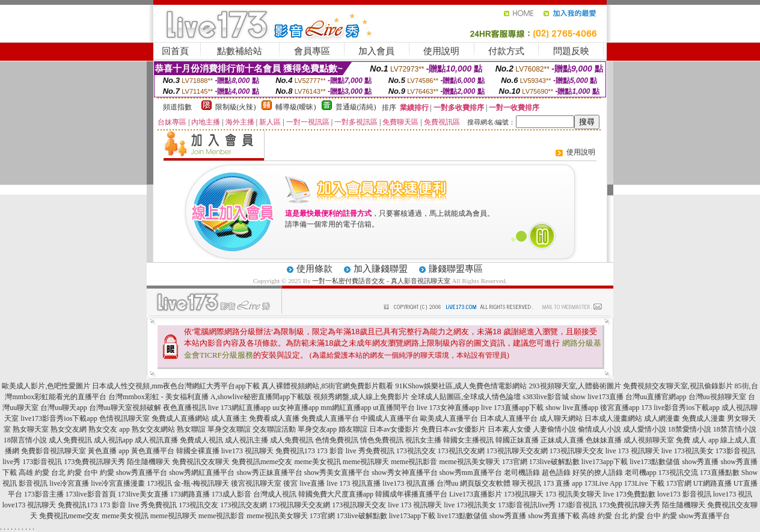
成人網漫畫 (662, 418)
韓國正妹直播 (517, 440)
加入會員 (376, 51)
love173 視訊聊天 (29, 505)
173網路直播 (190, 494)
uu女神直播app (296, 408)
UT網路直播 (712, 483)
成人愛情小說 (645, 429)
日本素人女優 (509, 429)
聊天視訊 (527, 483)
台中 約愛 (99, 472)
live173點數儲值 (655, 462)
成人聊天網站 (561, 418)
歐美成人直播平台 (449, 418)
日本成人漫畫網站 (613, 418)
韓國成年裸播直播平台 (411, 494)
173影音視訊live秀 (527, 505)
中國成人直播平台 (390, 418)
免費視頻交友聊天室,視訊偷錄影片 (678, 386)
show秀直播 (700, 462)
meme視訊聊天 (366, 462)
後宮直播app (620, 408)
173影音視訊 (42, 462)
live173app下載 (605, 462)
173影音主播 (44, 494)
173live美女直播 (143, 494)
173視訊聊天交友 (577, 451)
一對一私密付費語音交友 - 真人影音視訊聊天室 (381, 281)
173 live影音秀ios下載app (680, 408)
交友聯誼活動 (274, 429)
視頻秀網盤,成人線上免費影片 (361, 397)
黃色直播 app (108, 451)
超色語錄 (556, 472)
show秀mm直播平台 (471, 472)
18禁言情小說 (735, 429)
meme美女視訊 (318, 462)
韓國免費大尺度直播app (336, 494)
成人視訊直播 (156, 440)
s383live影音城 (546, 397)
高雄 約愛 (34, 472)
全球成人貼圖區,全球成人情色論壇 (466, 397)
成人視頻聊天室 (649, 440)
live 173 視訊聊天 (633, 451)
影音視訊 (33, 483)
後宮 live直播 (304, 483)
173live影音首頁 (91, 494)
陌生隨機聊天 (149, 462)
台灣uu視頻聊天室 (717, 397)
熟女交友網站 (153, 429)
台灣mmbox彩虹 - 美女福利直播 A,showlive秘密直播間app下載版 (210, 397)
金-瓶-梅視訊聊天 (201, 483)
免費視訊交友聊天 (201, 462)
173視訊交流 (678, 472)
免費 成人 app (697, 440)
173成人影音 (231, 494)
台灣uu (447, 483)
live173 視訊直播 (409, 483)
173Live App (603, 483)
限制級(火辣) (236, 107)
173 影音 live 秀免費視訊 (356, 451)
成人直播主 (229, 418)
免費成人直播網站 (180, 418)
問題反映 (571, 51)
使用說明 (441, 51)
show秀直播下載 (553, 516)
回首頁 (175, 51)
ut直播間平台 (394, 408)
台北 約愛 (66, 472)
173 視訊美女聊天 (573, 494)
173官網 (515, 462)
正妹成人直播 (562, 440)
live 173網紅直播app (239, 408)
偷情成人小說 (599, 429)
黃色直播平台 (153, 451)
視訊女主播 (423, 440)
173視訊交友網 (461, 451)
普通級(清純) (356, 107)
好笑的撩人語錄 (598, 472)
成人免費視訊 (70, 440)
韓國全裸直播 (198, 451)
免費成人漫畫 (703, 418)
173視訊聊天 (524, 494)
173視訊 (159, 483)
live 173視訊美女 (688, 451)
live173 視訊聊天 (247, 451)
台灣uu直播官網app (656, 397)
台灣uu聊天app (63, 408)
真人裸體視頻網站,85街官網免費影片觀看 (327, 386)
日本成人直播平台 (509, 418)
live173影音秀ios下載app (59, 418)
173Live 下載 (644, 483)
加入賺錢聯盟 (381, 269)
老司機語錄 (522, 472)
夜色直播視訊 (185, 408)
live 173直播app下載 (512, 408)
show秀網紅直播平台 (202, 472)
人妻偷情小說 (554, 429)
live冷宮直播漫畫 (118, 483)
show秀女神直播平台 (404, 472)
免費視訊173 (295, 451)
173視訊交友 (416, 451)
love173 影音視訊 (684, 494)
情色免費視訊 (382, 440)
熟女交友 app (109, 429)
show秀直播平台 (142, 472)
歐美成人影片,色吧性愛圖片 (46, 386)
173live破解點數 (554, 462)
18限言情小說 (25, 440)
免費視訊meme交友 (262, 462)
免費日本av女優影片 (453, 429)
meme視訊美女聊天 (469, 462)
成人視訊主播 (247, 440)
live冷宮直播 (69, 483)
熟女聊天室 (31, 429)
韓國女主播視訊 (468, 440)
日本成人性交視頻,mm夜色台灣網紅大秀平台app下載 (176, 386)
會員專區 (312, 51)
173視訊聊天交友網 (517, 451)
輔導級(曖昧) (296, 107)
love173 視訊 (733, 494)
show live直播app (572, 408)
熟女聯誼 (191, 429)
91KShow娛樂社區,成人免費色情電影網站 (461, 386)
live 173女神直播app (448, 408)
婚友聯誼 (353, 429)
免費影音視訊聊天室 (54, 451)
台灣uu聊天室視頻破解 (125, 408)
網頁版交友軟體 (485, 483)
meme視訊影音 (414, 462)
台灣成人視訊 (275, 494)
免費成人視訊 (201, 440)
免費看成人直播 (274, 418)
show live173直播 (597, 397)
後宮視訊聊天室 (256, 483)
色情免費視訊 (337, 440)
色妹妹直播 (604, 440)
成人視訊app (113, 440)
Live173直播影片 (476, 494)
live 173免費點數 (629, 494)
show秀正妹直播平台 (269, 472)
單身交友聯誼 (229, 429)
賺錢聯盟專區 (456, 269)
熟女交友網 (69, 429)
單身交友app (317, 429)
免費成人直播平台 (330, 418)
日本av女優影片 (394, 429)
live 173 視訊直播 (354, 483)
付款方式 (506, 51)
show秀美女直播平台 (337, 472)
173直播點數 (720, 472)
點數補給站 (240, 51)
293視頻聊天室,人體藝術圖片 (575, 386)
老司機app (641, 472)
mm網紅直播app (346, 408)
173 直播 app (562, 483)
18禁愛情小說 (690, 429)
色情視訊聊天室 (124, 418)
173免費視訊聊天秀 (94, 462)
